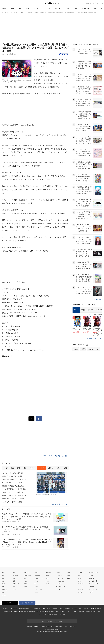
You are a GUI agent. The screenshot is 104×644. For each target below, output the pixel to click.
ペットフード (42, 614)
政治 (3, 581)
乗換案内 (82, 612)
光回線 (16, 612)
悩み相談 (45, 612)
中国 (3, 592)
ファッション (38, 589)
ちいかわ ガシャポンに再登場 (12, 473)
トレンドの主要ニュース (60, 504)
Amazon (76, 349)
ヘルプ (91, 592)
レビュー (37, 576)
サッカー (26, 581)
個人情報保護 (59, 626)
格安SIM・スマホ (96, 609)
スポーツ (37, 8)
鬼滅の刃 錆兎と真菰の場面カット (14, 495)
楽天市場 (83, 349)
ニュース (3, 8)
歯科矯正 (94, 612)
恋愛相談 (52, 612)
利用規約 (36, 626)
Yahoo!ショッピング (94, 349)
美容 (99, 612)
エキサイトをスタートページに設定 (52, 621)
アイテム (74, 609)
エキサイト (100, 3)
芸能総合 (15, 576)
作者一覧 (92, 578)
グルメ (36, 587)
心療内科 (68, 609)
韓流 (14, 587)
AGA (49, 614)
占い (57, 612)
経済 (3, 578)
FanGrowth (37, 609)
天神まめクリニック (58, 609)
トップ (5, 468)
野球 (25, 578)
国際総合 (4, 590)
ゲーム (36, 581)
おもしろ (58, 8)
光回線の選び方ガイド (26, 609)
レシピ (69, 612)
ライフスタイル (61, 581)
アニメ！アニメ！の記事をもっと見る (56, 456)
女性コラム (60, 578)
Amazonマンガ (84, 310)
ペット (47, 584)
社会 (3, 576)
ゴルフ (25, 584)
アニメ (76, 310)
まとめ (4, 584)
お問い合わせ (73, 626)
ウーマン (63, 612)
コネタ (47, 578)
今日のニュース (99, 8)
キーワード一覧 (94, 584)
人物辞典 (92, 587)
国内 (12, 8)
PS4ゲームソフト (99, 310)
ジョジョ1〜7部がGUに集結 (12, 502)
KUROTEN (14, 609)
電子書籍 (63, 614)
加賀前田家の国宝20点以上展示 (13, 486)
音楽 (14, 581)
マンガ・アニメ (39, 578)
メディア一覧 (93, 581)
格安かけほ (22, 612)
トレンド (47, 8)
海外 (20, 8)
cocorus (39, 612)
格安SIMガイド (8, 612)
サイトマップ (93, 589)
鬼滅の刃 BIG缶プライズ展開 (12, 476)
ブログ (81, 609)
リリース (92, 576)
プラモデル (91, 310)
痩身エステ (55, 614)
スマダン (59, 576)
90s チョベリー (61, 587)
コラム (67, 8)
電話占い (87, 609)
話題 (69, 578)
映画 (14, 578)
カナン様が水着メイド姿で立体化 (14, 489)
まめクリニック (46, 609)
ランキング (85, 8)
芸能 (28, 8)
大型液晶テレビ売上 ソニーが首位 (14, 499)
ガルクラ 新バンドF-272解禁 (12, 483)
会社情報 (29, 626)
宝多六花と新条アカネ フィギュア (14, 479)
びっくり (48, 576)
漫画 (76, 8)
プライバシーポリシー (47, 626)
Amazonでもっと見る (94, 338)
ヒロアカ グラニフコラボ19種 (12, 492)
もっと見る (98, 300)
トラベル (59, 584)
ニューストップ (91, 3)
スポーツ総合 (27, 576)
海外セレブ (16, 584)
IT (35, 584)
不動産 (88, 612)
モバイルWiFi (31, 612)
